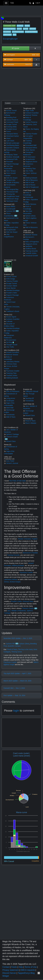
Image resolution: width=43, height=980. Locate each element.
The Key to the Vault (25, 649)
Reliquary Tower (12, 155)
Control (26, 29)
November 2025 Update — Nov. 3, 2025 (18, 638)
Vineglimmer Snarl (13, 196)
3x (5, 138)
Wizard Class (30, 415)
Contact (6, 967)
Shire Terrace (11, 171)
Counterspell (11, 209)
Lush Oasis (10, 141)
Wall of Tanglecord (32, 187)
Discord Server (9, 973)
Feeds (14, 967)
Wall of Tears (11, 417)
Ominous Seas (11, 364)
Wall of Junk (30, 182)
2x (5, 131)
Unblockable (7, 35)
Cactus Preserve (12, 120)
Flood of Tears (30, 421)
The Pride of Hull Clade (17, 481)
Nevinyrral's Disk (12, 227)
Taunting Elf (30, 398)
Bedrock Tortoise (31, 115)
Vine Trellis (29, 171)
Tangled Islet (11, 180)
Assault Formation (13, 352)
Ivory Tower (10, 461)
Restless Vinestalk (13, 157)
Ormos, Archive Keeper (12, 582)
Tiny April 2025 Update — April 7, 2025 (17, 673)
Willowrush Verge (12, 199)
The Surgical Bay (12, 189)
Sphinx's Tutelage (12, 434)
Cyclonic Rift (11, 211)
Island (8, 138)
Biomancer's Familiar (30, 553)
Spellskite (29, 246)
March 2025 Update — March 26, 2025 (17, 681)
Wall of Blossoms (31, 180)
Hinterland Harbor (13, 136)
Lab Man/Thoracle (18, 32)
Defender (33, 29)
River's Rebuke (31, 423)
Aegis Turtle (29, 111)
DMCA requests (28, 970)
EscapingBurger (10, 39)
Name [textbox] (23, 103)
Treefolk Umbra (31, 253)
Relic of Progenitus (32, 242)
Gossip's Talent (12, 286)
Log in (38, 3)
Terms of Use (31, 967)
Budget (27, 26)
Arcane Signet (11, 317)
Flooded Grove (12, 129)
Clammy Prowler (31, 134)
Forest (8, 131)
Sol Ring (9, 342)
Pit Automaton (30, 157)
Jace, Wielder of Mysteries (17, 611)
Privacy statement (11, 970)
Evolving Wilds (11, 127)
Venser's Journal (12, 463)
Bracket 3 (20, 26)
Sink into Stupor (12, 178)
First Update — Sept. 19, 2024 (14, 695)
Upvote (16, 48)
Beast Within (11, 206)
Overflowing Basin (13, 145)
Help (21, 967)
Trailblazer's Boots (13, 311)
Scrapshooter (11, 230)
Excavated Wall (31, 145)
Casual (19, 29)
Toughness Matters (31, 32)
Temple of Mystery (13, 182)
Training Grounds (32, 251)
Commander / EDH (9, 26)
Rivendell (10, 162)
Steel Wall (10, 408)
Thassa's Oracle (12, 437)
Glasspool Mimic (12, 134)
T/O (12, 3)
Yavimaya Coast (12, 201)
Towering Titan (31, 169)
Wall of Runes (30, 185)
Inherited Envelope (13, 290)
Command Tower (12, 122)
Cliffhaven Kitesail (32, 391)
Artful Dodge (11, 279)
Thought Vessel (12, 345)
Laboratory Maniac (13, 362)
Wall (15, 35)
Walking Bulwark (31, 178)
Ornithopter (10, 401)
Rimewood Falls (12, 159)
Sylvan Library (30, 216)
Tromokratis (10, 415)
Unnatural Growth (32, 256)
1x (5, 111)
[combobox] (13, 103)
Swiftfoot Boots (31, 249)
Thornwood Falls (12, 192)
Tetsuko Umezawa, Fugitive (28, 539)
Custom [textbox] (8, 103)
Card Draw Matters (9, 29)
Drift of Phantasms (13, 391)
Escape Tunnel (12, 124)
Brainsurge (29, 197)
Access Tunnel (11, 111)
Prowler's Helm (12, 293)
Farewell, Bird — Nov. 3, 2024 (14, 688)
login (16, 711)
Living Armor (11, 398)
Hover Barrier (30, 150)
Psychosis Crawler (13, 371)
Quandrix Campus (13, 148)
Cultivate (9, 321)
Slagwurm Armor (31, 162)
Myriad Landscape (13, 143)
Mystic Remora (31, 204)
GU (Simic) (7, 32)
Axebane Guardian (32, 113)
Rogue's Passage (12, 164)
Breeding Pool (11, 117)
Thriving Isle (10, 194)
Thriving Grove (17, 652)
